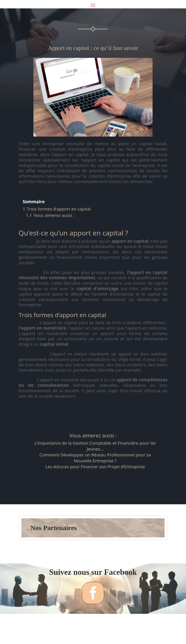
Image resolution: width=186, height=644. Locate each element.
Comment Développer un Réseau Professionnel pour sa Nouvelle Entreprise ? (95, 476)
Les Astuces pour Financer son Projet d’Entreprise (95, 485)
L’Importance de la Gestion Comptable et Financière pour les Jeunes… (95, 464)
